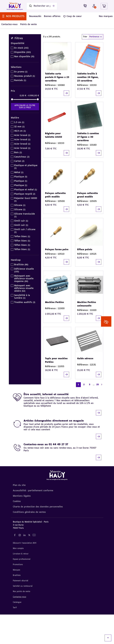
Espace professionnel (22, 589)
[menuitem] (13, 27)
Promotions (18, 594)
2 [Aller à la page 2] (84, 414)
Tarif (15, 637)
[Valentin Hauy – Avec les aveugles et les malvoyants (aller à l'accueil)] (15, 16)
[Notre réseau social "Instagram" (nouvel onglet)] (20, 565)
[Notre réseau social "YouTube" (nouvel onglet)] (34, 565)
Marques (16, 600)
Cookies (17, 531)
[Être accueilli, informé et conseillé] (57, 434)
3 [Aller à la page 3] (90, 414)
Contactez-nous (19, 626)
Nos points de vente (22, 621)
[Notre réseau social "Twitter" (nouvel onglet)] (29, 565)
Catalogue (17, 632)
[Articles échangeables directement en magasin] (57, 459)
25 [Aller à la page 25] (98, 414)
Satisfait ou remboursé (23, 616)
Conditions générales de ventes (29, 542)
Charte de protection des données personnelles (38, 536)
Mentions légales (22, 526)
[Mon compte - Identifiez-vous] (93, 16)
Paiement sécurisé (20, 610)
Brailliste (17, 605)
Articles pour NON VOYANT (35, 43)
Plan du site (19, 515)
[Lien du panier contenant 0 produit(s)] (104, 16)
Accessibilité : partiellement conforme (33, 520)
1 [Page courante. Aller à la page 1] (78, 414)
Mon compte (18, 578)
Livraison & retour (21, 583)
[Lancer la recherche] (53, 16)
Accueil (14, 43)
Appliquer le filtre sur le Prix (25, 136)
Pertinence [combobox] (96, 66)
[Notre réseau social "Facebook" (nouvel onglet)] (15, 565)
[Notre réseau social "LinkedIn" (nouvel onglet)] (25, 565)
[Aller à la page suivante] (102, 414)
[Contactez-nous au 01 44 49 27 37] (57, 481)
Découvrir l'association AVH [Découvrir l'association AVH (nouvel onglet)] (25, 573)
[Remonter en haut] (108, 638)
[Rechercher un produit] (42, 16)
